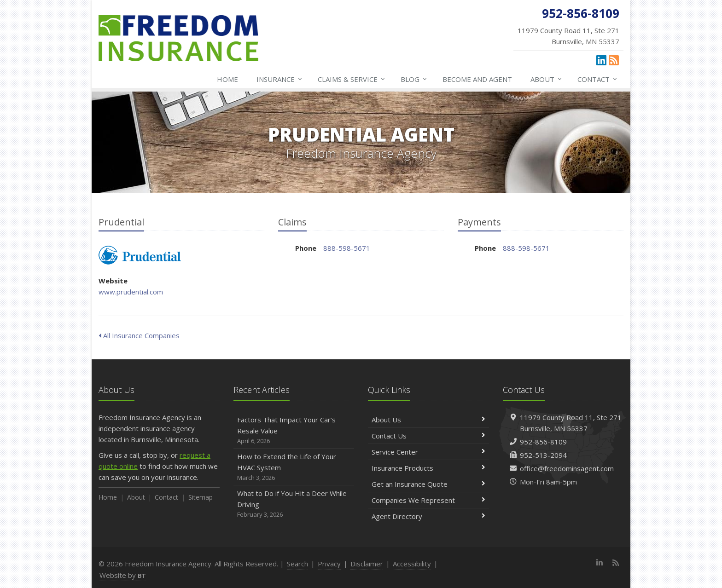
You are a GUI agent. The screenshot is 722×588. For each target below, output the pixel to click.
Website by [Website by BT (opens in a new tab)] (123, 575)
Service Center (428, 452)
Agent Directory (428, 516)
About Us (428, 420)
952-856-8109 (543, 442)
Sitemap (201, 497)
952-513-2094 (543, 455)
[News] (614, 60)
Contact (598, 79)
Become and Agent (477, 79)
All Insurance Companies (139, 335)
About (547, 79)
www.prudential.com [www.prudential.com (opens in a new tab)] (131, 292)
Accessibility (412, 564)
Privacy (329, 564)
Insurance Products (428, 468)
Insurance (280, 79)
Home (227, 79)
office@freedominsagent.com (567, 468)
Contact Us (428, 436)
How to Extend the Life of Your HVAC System (294, 467)
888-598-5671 (347, 248)
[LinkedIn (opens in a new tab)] (601, 60)
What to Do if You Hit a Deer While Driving (294, 504)
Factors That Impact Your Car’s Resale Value (294, 430)
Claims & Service (352, 79)
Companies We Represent (428, 500)
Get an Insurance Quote (428, 484)
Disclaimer (367, 564)
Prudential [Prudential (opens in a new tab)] (140, 255)
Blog (414, 79)
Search (297, 564)
